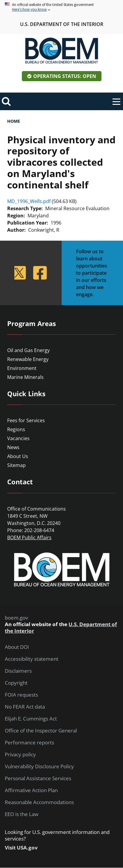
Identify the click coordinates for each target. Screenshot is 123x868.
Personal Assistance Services (38, 778)
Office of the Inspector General (41, 731)
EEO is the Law (22, 814)
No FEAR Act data (25, 707)
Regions (16, 429)
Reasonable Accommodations (39, 802)
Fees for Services (26, 420)
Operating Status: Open (65, 76)
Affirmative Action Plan (31, 790)
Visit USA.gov (21, 848)
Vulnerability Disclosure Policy (39, 766)
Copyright (16, 683)
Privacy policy (20, 755)
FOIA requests (21, 695)
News (13, 447)
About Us (18, 456)
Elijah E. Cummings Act (31, 719)
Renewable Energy (28, 359)
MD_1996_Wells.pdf (29, 201)
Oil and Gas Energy (28, 350)
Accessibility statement (32, 659)
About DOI (17, 647)
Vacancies (18, 438)
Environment (22, 368)
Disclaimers (18, 671)
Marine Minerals (25, 377)
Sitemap (16, 465)
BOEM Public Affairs (29, 537)
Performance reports (29, 743)
